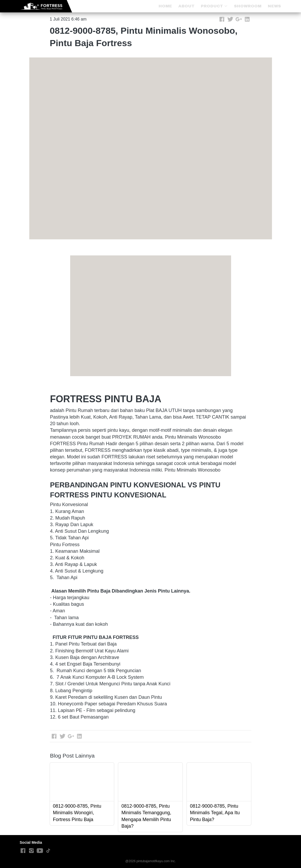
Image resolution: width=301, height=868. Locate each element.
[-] (23, 851)
